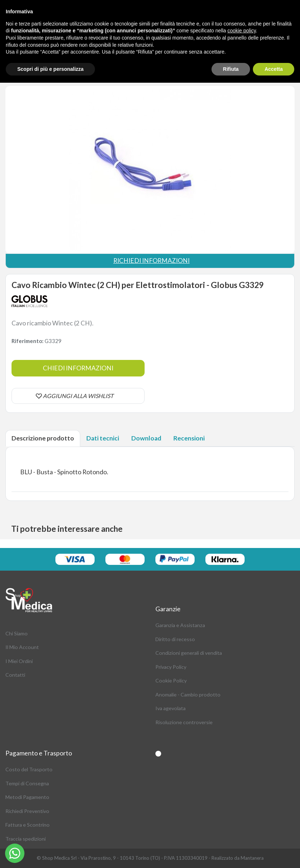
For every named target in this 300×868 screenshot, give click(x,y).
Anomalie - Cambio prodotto (188, 695)
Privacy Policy (171, 667)
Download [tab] (146, 438)
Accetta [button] (274, 69)
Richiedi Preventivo (27, 811)
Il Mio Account (22, 647)
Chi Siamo (17, 633)
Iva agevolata (171, 708)
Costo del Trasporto (29, 769)
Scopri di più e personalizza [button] (50, 69)
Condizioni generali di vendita (189, 653)
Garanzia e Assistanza (180, 625)
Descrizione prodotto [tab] (43, 438)
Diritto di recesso (175, 639)
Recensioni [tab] (189, 438)
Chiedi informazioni (78, 368)
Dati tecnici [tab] (103, 438)
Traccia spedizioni (26, 839)
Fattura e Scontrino (28, 825)
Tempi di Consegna (27, 783)
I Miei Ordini (19, 661)
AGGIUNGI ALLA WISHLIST (78, 396)
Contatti (15, 675)
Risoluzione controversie (184, 722)
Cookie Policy (171, 680)
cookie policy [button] (242, 31)
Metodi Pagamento (27, 797)
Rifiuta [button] (231, 69)
